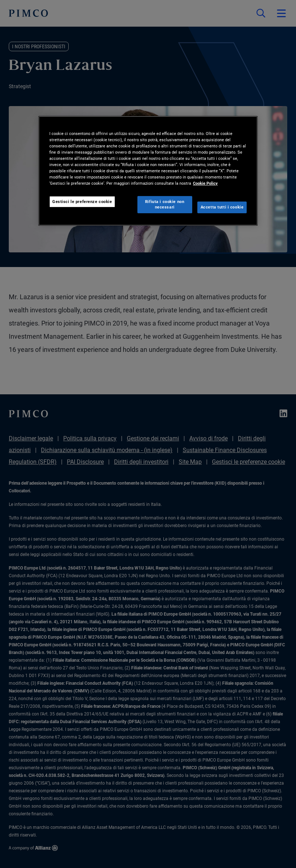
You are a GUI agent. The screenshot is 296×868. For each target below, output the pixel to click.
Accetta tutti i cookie (222, 207)
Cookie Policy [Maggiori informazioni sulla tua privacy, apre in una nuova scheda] (205, 183)
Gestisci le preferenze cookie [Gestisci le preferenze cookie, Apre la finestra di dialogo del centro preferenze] (82, 201)
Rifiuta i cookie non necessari (165, 204)
